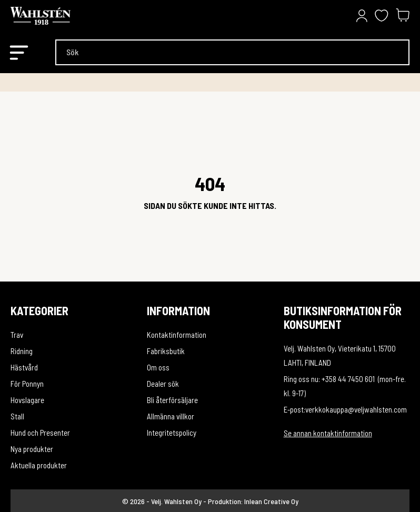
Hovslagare (27, 400)
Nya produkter (32, 449)
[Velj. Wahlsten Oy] (63, 16)
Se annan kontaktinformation (328, 433)
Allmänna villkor (171, 416)
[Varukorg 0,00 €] (403, 16)
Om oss (158, 367)
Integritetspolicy (172, 433)
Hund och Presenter (40, 433)
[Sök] (232, 52)
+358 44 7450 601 (348, 379)
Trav (17, 335)
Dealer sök (163, 384)
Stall (17, 416)
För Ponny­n (27, 384)
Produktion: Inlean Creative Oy (253, 501)
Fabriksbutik (166, 351)
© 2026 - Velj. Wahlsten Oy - (165, 501)
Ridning (22, 351)
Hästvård (24, 367)
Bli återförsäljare (172, 400)
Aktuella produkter (39, 465)
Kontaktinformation (177, 335)
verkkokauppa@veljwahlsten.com (356, 409)
